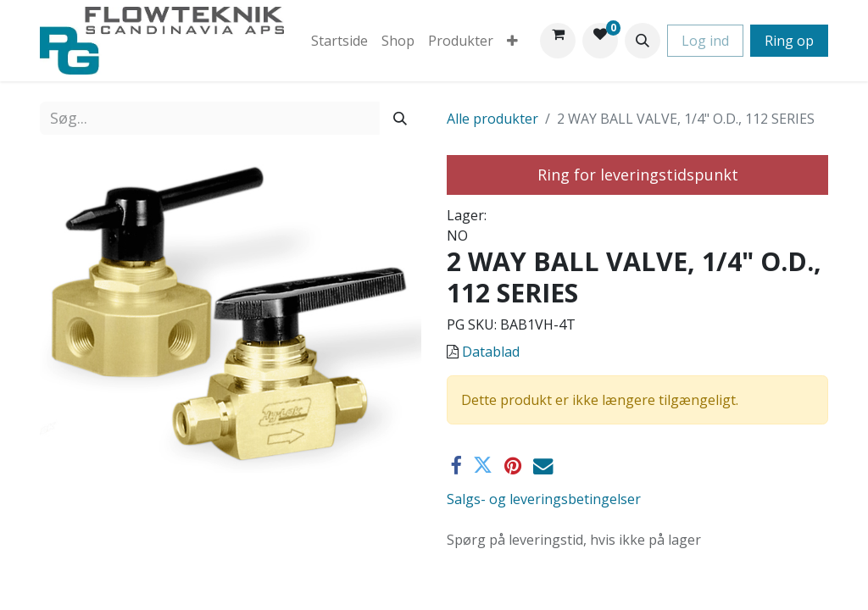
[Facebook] (456, 466)
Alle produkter (492, 119)
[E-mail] (543, 466)
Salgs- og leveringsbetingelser (544, 499)
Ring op (789, 41)
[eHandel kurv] (558, 41)
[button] (643, 41)
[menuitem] (339, 41)
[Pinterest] (513, 466)
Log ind (705, 41)
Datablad (491, 352)
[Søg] (400, 118)
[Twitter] (483, 466)
